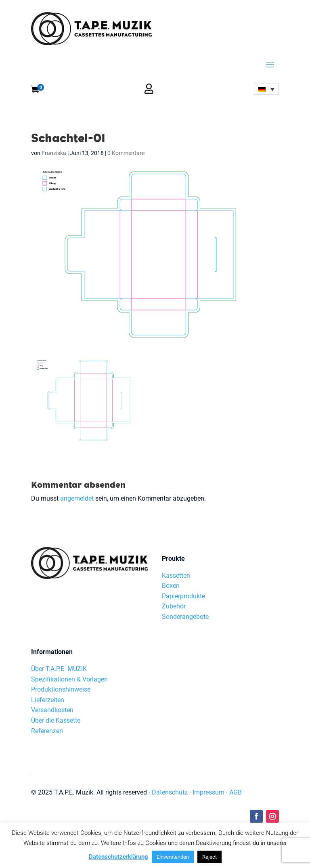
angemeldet (77, 498)
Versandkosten (52, 710)
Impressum (208, 792)
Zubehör (174, 606)
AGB (236, 792)
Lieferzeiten (48, 700)
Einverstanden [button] (173, 857)
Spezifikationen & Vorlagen (69, 679)
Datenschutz (170, 792)
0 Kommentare (126, 153)
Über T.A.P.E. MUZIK (59, 669)
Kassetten (176, 576)
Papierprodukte (183, 596)
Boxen (171, 586)
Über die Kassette (56, 720)
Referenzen (47, 731)
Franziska (54, 153)
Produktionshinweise (61, 689)
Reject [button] (209, 857)
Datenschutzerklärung (118, 857)
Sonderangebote (185, 617)
